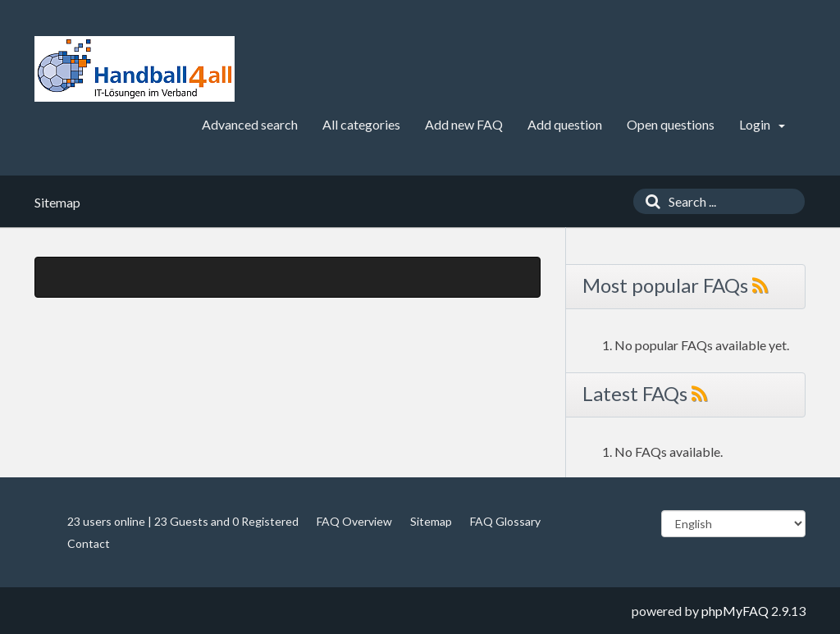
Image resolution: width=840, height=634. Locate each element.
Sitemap (431, 521)
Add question (565, 124)
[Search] (649, 201)
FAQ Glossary (505, 521)
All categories (361, 124)
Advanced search (250, 124)
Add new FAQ (464, 124)
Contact (89, 543)
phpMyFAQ (735, 611)
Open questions (671, 124)
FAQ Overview (354, 521)
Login (762, 124)
